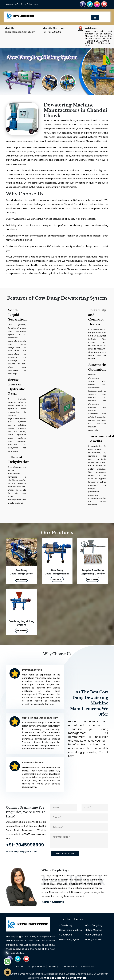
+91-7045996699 (52, 32)
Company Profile (36, 966)
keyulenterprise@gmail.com (20, 32)
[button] (9, 72)
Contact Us (88, 966)
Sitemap (54, 966)
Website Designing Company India (65, 978)
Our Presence (70, 966)
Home (19, 966)
